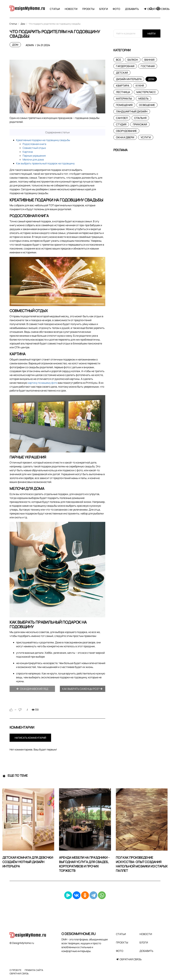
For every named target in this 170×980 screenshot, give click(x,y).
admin (30, 45)
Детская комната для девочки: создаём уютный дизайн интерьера (28, 862)
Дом (15, 45)
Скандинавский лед (32, 689)
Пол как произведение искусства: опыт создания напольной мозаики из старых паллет (142, 864)
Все (118, 60)
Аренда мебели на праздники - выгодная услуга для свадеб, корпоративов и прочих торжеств (84, 864)
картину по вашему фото (43, 383)
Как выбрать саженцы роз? (82, 689)
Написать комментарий (30, 738)
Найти (151, 34)
